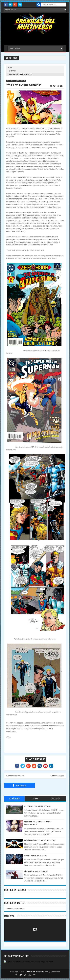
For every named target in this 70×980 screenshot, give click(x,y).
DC (18, 81)
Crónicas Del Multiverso (35, 972)
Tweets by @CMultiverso (15, 908)
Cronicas (35, 23)
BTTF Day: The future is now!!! (38, 806)
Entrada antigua (57, 776)
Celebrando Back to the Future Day (40, 840)
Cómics (13, 81)
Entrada (12, 71)
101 (8, 81)
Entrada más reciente (15, 776)
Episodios (9, 916)
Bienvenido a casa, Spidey (36, 871)
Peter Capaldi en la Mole (35, 856)
